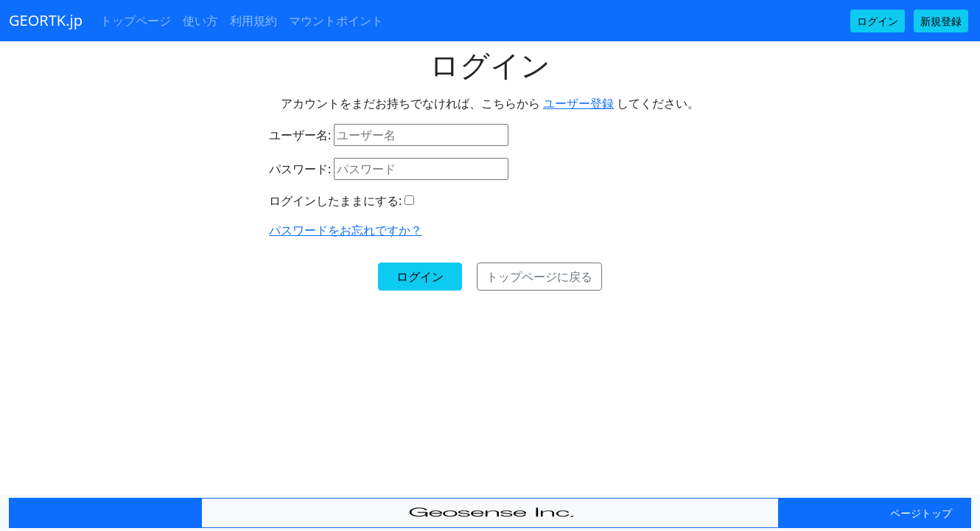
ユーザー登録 (578, 103)
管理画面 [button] (49, 513)
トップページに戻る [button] (539, 277)
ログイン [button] (878, 21)
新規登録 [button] (941, 21)
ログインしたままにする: (335, 201)
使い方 (200, 21)
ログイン (420, 277)
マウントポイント (336, 21)
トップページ (136, 21)
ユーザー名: (300, 135)
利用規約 (253, 21)
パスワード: (300, 169)
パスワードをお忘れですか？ (346, 230)
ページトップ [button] (921, 513)
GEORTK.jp (46, 20)
